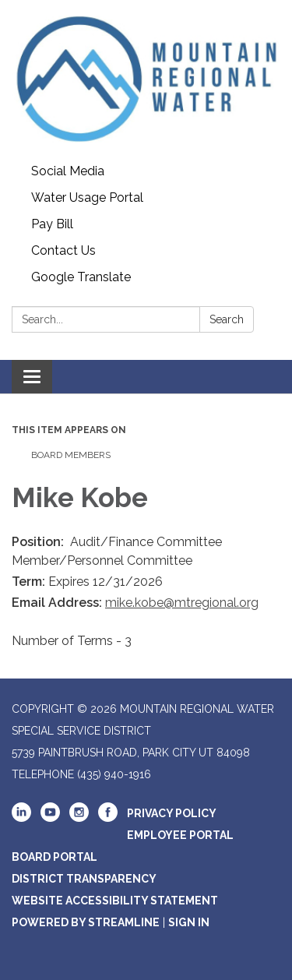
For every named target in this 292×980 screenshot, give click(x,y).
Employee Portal (180, 835)
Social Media (68, 171)
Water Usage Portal (87, 197)
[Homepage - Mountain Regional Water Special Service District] (146, 79)
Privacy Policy (172, 813)
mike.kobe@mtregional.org (182, 603)
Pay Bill (52, 224)
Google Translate (81, 277)
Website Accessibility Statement (115, 901)
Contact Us (63, 250)
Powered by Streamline (86, 922)
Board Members (71, 455)
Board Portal (55, 857)
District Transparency (84, 879)
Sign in (189, 922)
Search (227, 319)
